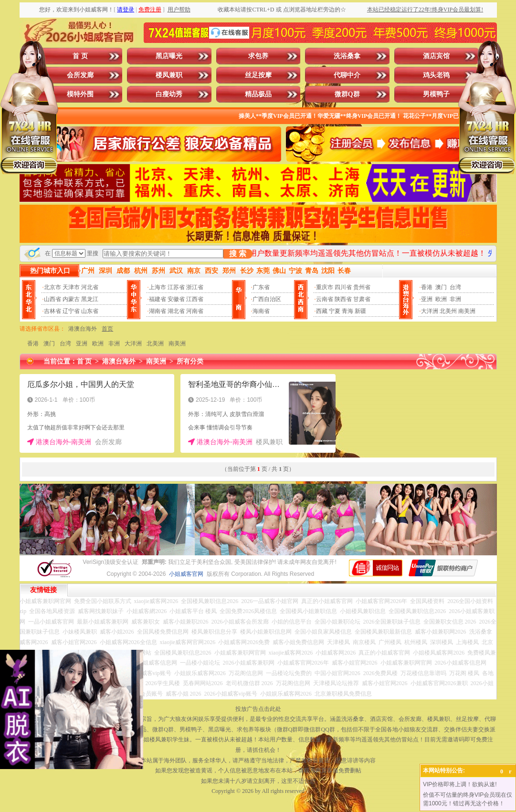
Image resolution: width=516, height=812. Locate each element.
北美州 (448, 311)
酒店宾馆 (436, 56)
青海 (348, 311)
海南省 (261, 311)
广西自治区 (267, 299)
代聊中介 (347, 75)
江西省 (195, 299)
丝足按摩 (258, 75)
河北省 (90, 287)
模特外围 (80, 94)
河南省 (195, 311)
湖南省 (158, 311)
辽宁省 (71, 311)
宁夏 (335, 311)
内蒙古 (71, 299)
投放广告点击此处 (258, 709)
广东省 (261, 287)
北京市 (53, 287)
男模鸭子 (436, 94)
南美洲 (467, 311)
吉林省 (53, 311)
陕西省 (343, 299)
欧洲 (441, 299)
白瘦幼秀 (169, 94)
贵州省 (362, 287)
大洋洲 (430, 311)
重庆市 (325, 287)
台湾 (455, 287)
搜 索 (238, 254)
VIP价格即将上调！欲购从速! (460, 784)
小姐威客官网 (186, 574)
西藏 (322, 311)
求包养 (258, 56)
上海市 (158, 287)
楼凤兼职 (169, 75)
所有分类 (190, 361)
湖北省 (176, 311)
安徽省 (176, 299)
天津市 (71, 287)
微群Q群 (347, 94)
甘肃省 (362, 299)
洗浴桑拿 (347, 56)
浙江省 (195, 287)
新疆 (360, 311)
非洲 (455, 299)
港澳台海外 (83, 329)
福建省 (158, 299)
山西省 (53, 299)
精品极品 (258, 94)
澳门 (441, 287)
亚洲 (427, 299)
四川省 (343, 287)
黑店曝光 (169, 56)
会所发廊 (80, 75)
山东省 (90, 311)
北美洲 (155, 344)
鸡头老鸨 (436, 75)
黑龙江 (90, 299)
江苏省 (176, 287)
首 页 (80, 56)
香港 (427, 287)
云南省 (325, 299)
